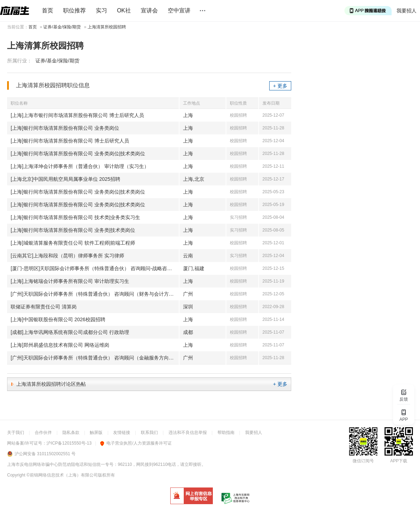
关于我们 (16, 433)
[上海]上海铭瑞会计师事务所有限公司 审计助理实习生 (70, 281)
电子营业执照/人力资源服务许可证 (136, 443)
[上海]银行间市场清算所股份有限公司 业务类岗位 (65, 128)
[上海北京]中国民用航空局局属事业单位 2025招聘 (65, 179)
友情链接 (122, 433)
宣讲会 (149, 10)
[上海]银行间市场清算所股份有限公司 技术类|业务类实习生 (75, 217)
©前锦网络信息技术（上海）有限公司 (62, 475)
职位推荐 (74, 10)
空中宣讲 (179, 10)
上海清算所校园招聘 (107, 27)
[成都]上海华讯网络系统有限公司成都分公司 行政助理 (70, 332)
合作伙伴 (43, 433)
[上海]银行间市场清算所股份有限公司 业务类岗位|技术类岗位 (78, 154)
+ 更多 (280, 86)
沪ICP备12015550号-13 (69, 443)
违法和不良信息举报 (188, 433)
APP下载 (399, 461)
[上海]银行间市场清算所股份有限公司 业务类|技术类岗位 (73, 230)
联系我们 (149, 433)
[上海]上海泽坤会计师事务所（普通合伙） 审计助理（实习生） (80, 166)
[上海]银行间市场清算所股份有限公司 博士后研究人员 (70, 141)
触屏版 (96, 433)
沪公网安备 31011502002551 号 (45, 454)
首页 (48, 10)
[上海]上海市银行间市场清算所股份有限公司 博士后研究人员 (77, 115)
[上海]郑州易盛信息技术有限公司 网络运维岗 (60, 345)
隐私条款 (71, 433)
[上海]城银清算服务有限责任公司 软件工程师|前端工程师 (73, 243)
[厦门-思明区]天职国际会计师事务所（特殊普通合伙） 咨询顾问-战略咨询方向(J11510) (95, 268)
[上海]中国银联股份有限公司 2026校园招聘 (58, 319)
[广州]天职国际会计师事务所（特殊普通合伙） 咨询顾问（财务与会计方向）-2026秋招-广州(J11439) (95, 294)
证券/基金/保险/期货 (62, 27)
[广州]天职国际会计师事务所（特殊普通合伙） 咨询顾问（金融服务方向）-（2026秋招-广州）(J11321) (95, 358)
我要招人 (407, 11)
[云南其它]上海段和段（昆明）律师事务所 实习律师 (67, 256)
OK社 (124, 10)
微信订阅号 (363, 461)
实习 (101, 10)
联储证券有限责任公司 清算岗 (44, 307)
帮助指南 (226, 433)
